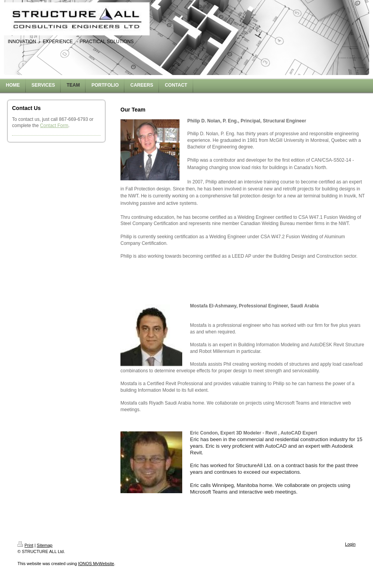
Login (350, 544)
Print (25, 545)
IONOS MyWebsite (96, 564)
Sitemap (45, 545)
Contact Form (54, 126)
